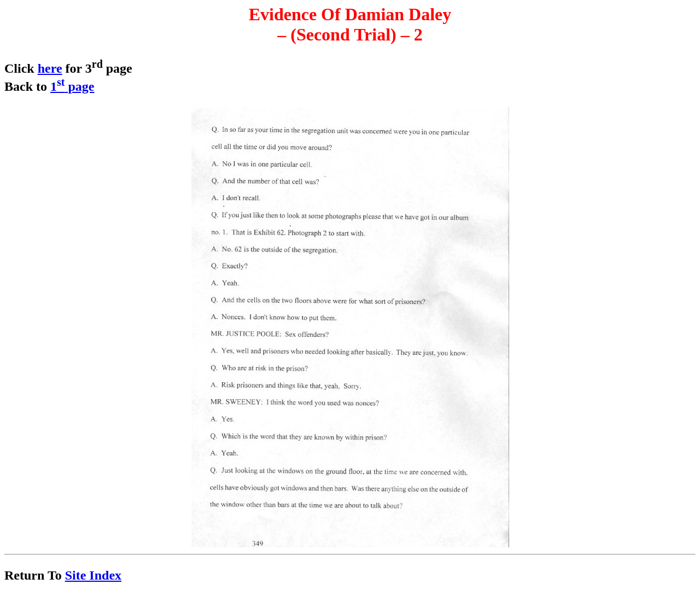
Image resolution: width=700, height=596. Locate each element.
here (50, 68)
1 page (72, 86)
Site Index (93, 575)
